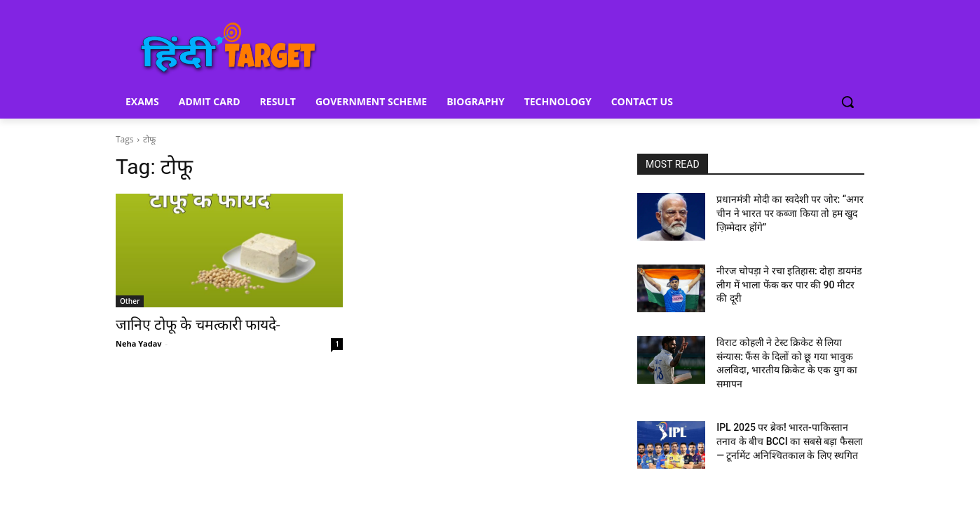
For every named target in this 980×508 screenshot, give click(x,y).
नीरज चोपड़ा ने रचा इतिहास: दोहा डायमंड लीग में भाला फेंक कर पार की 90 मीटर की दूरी (789, 285)
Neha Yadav (139, 343)
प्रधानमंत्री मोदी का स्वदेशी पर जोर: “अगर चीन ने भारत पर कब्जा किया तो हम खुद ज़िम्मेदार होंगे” (790, 213)
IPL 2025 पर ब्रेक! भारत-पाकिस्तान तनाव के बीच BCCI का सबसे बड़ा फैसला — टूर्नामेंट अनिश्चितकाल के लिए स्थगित (789, 441)
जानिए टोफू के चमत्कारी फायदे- (198, 325)
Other (130, 301)
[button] (848, 102)
